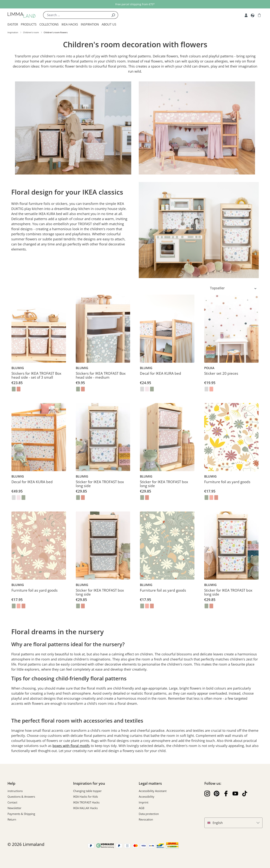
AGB (142, 808)
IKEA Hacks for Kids (85, 797)
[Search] (113, 15)
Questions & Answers (21, 797)
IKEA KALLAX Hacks (85, 808)
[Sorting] (234, 288)
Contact (12, 802)
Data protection (149, 814)
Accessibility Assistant (153, 791)
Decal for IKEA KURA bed (160, 374)
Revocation (146, 819)
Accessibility (147, 797)
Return (12, 819)
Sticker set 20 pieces (221, 374)
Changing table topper (87, 791)
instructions (15, 791)
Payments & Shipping (21, 814)
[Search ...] (76, 15)
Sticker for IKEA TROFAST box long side (100, 484)
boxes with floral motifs (71, 746)
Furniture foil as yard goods (227, 482)
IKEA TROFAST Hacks (86, 802)
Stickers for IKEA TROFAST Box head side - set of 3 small (36, 376)
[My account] (246, 15)
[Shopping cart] (259, 15)
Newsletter (14, 808)
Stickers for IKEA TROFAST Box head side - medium (101, 376)
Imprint (144, 802)
